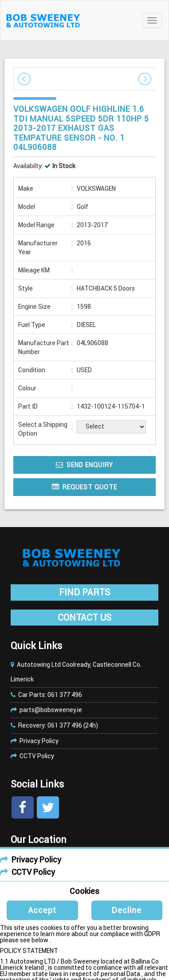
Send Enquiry (84, 465)
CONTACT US (84, 618)
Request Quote (84, 487)
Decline (127, 910)
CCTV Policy (37, 756)
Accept (42, 910)
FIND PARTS (84, 592)
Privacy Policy (39, 741)
